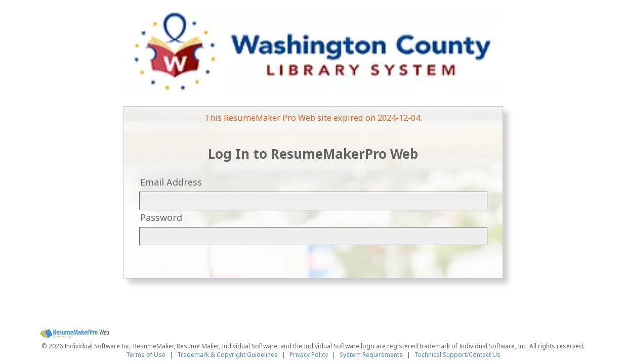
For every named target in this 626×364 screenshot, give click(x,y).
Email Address (171, 182)
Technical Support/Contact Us (457, 355)
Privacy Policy (309, 355)
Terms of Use (146, 355)
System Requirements (371, 355)
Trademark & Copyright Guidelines (227, 355)
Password (161, 217)
